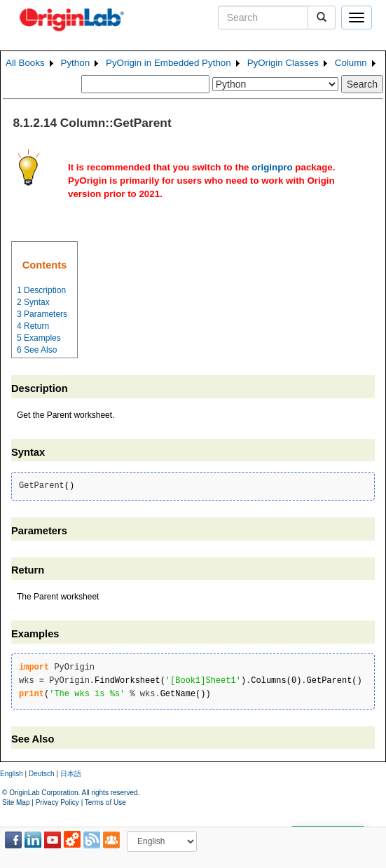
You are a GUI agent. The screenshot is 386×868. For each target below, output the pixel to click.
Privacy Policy (57, 802)
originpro (272, 167)
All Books (25, 63)
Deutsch (42, 774)
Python (76, 63)
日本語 (71, 774)
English (12, 774)
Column (351, 63)
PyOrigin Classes (283, 63)
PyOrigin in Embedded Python (168, 63)
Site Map (16, 802)
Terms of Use (105, 802)
